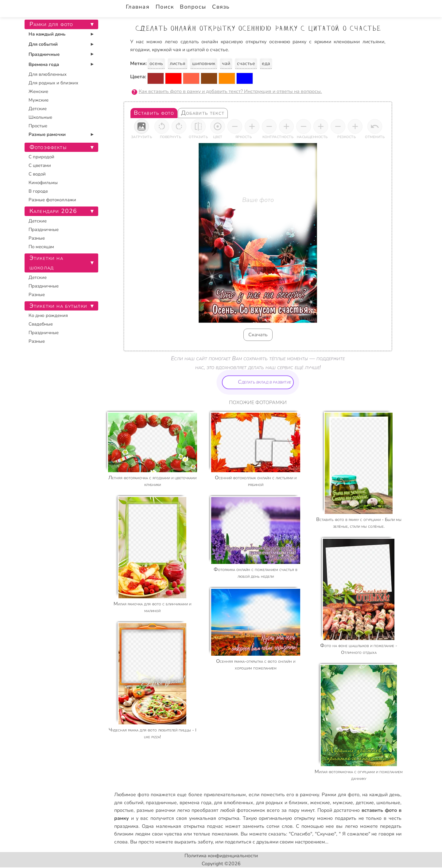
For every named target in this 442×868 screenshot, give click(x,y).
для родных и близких (282, 803)
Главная (138, 7)
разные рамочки (156, 810)
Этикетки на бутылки (58, 306)
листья (178, 64)
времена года (196, 803)
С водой (37, 174)
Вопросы (193, 7)
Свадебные (41, 324)
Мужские (39, 100)
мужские (343, 803)
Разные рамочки (47, 134)
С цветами (40, 165)
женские (320, 803)
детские (365, 803)
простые (124, 810)
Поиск (165, 7)
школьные (388, 803)
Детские (38, 109)
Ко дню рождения (48, 315)
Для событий (43, 44)
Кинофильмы (43, 183)
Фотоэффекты (48, 147)
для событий (129, 803)
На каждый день (47, 34)
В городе (38, 191)
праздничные (161, 803)
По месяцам (41, 247)
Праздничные (44, 54)
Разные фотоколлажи (52, 200)
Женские (38, 91)
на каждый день (381, 795)
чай (226, 64)
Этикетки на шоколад (46, 263)
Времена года (44, 64)
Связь (221, 7)
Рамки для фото (340, 795)
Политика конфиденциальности (221, 856)
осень (156, 64)
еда (266, 64)
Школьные (40, 117)
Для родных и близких (53, 83)
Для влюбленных (48, 74)
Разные (37, 238)
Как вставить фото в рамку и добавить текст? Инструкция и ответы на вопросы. (230, 91)
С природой (41, 157)
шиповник (204, 64)
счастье (246, 64)
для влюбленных (234, 803)
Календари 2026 (53, 211)
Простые (38, 126)
